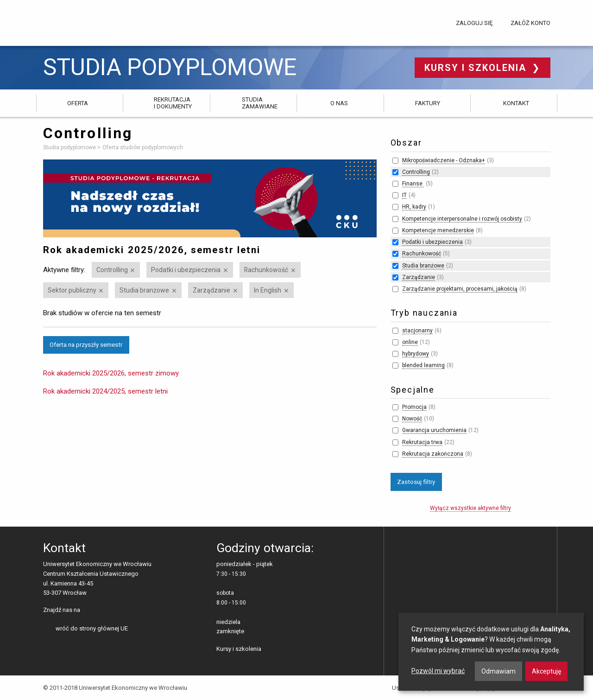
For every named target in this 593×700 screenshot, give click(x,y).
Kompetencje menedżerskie (438, 230)
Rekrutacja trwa (422, 442)
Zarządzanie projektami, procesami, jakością (460, 289)
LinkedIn (103, 611)
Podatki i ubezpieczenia (186, 270)
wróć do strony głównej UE (92, 628)
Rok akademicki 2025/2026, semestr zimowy (111, 373)
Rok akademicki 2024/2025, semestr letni (105, 391)
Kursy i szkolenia (477, 68)
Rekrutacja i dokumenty (173, 103)
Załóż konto (530, 23)
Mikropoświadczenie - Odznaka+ (444, 160)
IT (404, 195)
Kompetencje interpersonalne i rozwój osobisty (462, 219)
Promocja (414, 407)
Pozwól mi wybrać (438, 671)
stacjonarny (417, 331)
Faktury (428, 103)
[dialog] (491, 652)
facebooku (89, 611)
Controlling (112, 270)
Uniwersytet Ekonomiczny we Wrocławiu (89, 21)
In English (268, 290)
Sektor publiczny (72, 290)
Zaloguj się (474, 23)
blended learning (423, 365)
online (410, 342)
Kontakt (516, 103)
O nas (339, 103)
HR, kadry (414, 207)
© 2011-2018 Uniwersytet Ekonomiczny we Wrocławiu (115, 688)
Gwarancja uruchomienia (434, 430)
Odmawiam (498, 671)
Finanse (413, 184)
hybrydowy (416, 354)
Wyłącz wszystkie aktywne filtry (470, 508)
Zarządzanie (211, 290)
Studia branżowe (144, 290)
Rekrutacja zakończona (433, 454)
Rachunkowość (266, 270)
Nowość (412, 419)
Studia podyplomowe (170, 67)
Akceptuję (546, 671)
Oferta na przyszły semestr (86, 344)
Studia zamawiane (260, 103)
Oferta (78, 103)
